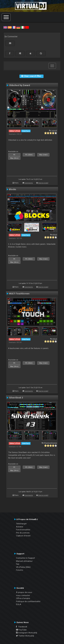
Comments (29, 183)
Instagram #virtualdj (27, 633)
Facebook (22, 627)
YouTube (21, 630)
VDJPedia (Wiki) (23, 567)
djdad (55, 235)
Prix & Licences (23, 533)
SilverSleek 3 (16, 398)
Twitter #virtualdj (25, 636)
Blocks (13, 189)
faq (18, 564)
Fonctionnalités (23, 530)
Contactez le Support (26, 558)
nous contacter (23, 595)
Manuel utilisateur (24, 561)
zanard (54, 130)
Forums (20, 570)
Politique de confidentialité (28, 601)
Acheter (20, 527)
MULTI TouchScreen (19, 294)
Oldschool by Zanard (19, 85)
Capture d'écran (23, 536)
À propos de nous (24, 592)
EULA (19, 604)
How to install (43, 183)
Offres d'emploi (23, 598)
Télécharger (21, 524)
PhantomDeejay (50, 443)
